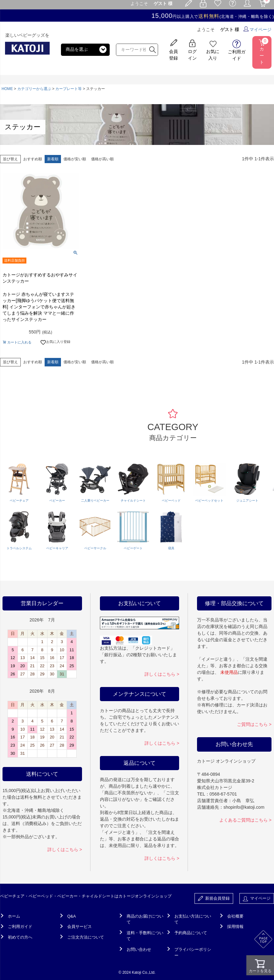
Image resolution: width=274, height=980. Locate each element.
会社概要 (235, 916)
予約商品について (191, 933)
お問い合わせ (139, 949)
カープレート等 (68, 89)
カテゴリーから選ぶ (34, 89)
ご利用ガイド (20, 927)
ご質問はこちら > (254, 724)
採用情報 (235, 927)
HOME (7, 89)
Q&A (71, 916)
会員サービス (79, 927)
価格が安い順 (75, 159)
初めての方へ (20, 937)
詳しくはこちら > (65, 850)
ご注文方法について (86, 937)
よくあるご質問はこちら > (245, 820)
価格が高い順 (102, 159)
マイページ (258, 29)
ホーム (14, 916)
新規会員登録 (214, 899)
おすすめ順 (33, 159)
